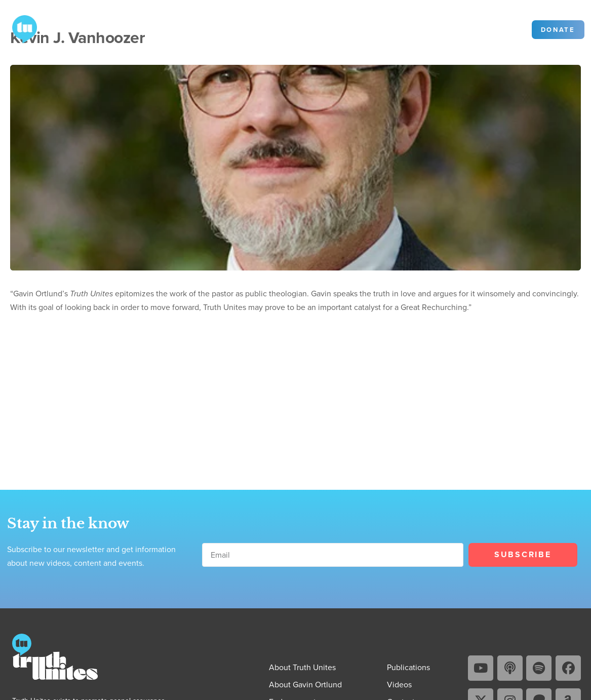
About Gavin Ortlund (305, 684)
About (137, 29)
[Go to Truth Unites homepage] (25, 28)
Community (371, 29)
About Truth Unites (302, 667)
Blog (286, 29)
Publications (194, 29)
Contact (323, 29)
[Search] (471, 30)
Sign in (507, 29)
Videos (251, 29)
